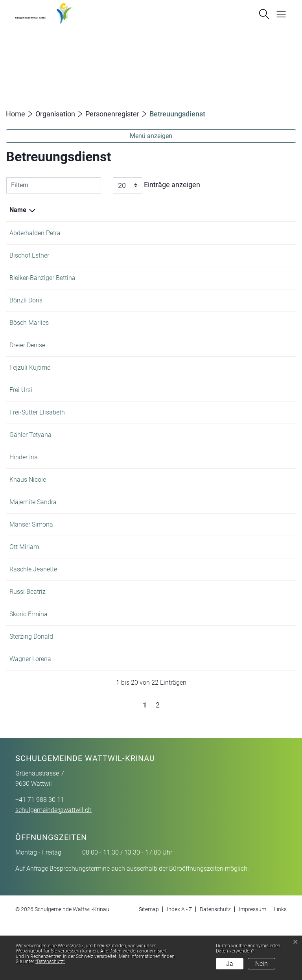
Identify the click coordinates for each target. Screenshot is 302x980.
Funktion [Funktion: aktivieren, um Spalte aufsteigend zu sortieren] (81, 210)
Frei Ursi (21, 418)
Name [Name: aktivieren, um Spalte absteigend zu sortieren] (18, 210)
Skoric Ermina (29, 661)
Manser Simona (31, 562)
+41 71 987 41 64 (268, 255)
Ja (230, 964)
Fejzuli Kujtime (30, 396)
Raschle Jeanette (33, 607)
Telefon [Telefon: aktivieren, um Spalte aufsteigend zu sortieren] (254, 210)
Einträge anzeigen (157, 185)
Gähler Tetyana (30, 472)
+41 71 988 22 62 (268, 472)
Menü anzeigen (151, 136)
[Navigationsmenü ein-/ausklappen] (278, 13)
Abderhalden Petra (35, 233)
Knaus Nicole (28, 517)
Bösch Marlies (29, 342)
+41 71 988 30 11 (268, 233)
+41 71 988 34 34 (268, 342)
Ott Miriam (24, 585)
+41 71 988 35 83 (268, 310)
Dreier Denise (27, 373)
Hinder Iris (23, 495)
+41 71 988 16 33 (268, 607)
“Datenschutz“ (50, 962)
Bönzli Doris (26, 310)
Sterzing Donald (31, 684)
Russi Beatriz (28, 639)
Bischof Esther (29, 255)
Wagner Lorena (30, 716)
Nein (261, 964)
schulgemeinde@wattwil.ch (53, 867)
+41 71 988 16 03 (268, 562)
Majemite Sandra (33, 540)
